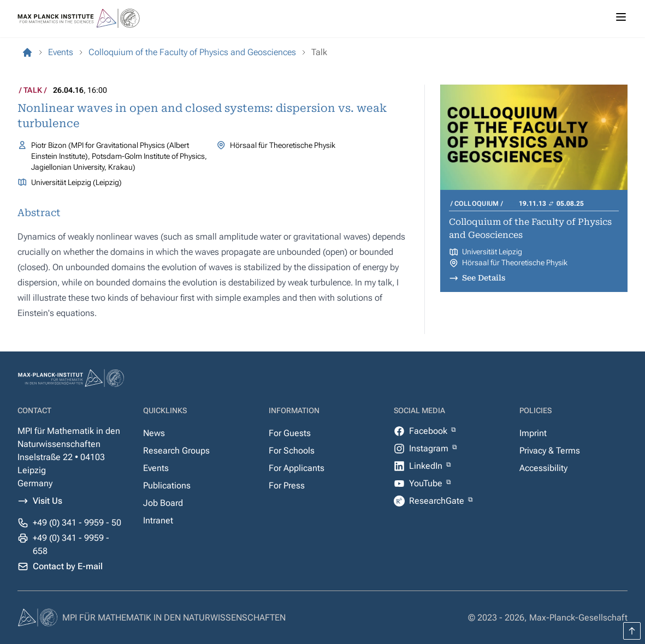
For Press (287, 485)
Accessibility (543, 468)
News (154, 433)
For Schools (292, 451)
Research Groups (176, 451)
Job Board (163, 503)
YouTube (427, 483)
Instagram (430, 448)
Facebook (429, 431)
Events (156, 468)
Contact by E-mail (68, 566)
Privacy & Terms (550, 451)
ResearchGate (438, 501)
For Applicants (297, 468)
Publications (167, 485)
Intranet (158, 520)
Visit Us (48, 501)
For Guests (290, 433)
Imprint (533, 433)
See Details (484, 278)
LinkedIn (427, 466)
